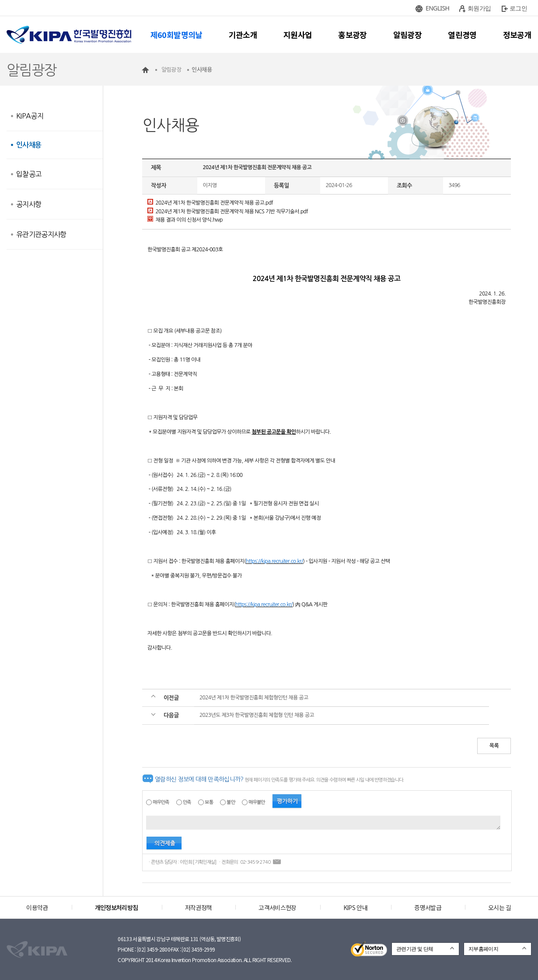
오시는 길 (500, 907)
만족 (187, 802)
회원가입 (479, 8)
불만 (231, 802)
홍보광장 (352, 35)
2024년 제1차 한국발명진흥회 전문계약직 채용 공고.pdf (210, 203)
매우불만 (257, 802)
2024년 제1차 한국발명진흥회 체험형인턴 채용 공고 (254, 698)
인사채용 (29, 145)
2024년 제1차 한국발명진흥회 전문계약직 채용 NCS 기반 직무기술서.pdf (228, 212)
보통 (209, 802)
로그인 (518, 8)
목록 (494, 746)
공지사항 (29, 204)
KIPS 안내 (355, 907)
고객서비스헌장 (277, 907)
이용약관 (37, 907)
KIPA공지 (30, 116)
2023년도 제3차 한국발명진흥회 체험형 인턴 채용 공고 (257, 715)
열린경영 (462, 35)
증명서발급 (428, 907)
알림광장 (407, 35)
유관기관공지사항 (41, 234)
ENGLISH (437, 8)
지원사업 (298, 35)
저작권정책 (199, 907)
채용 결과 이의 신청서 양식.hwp (185, 220)
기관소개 (243, 35)
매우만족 (161, 802)
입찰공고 (29, 174)
